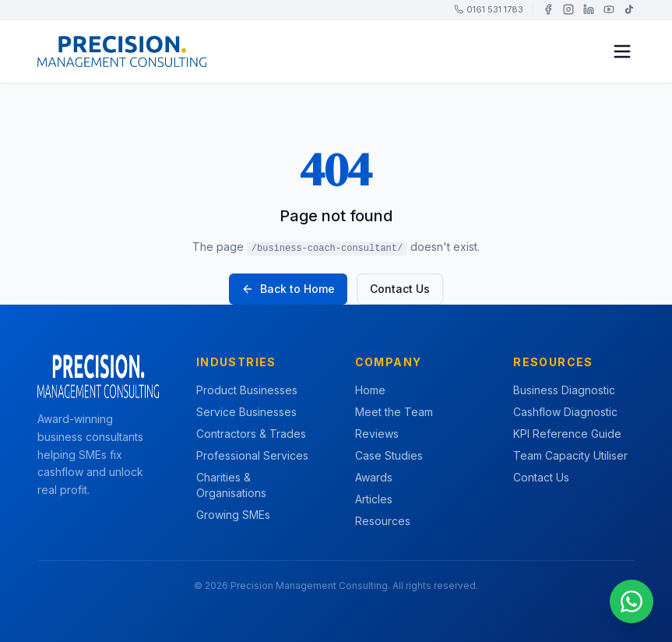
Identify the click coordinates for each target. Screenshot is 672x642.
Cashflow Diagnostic (565, 412)
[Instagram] (568, 9)
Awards (374, 477)
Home (370, 390)
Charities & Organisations (231, 485)
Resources (383, 521)
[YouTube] (609, 9)
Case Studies (389, 455)
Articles (374, 499)
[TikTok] (629, 9)
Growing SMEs (233, 515)
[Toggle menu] (622, 51)
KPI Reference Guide (567, 434)
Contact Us (400, 289)
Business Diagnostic (564, 390)
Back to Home (288, 289)
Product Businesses (247, 390)
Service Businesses (246, 412)
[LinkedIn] (589, 9)
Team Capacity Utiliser (570, 455)
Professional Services (252, 455)
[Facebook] (548, 9)
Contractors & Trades (251, 434)
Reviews (377, 434)
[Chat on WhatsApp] (632, 601)
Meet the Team (394, 412)
